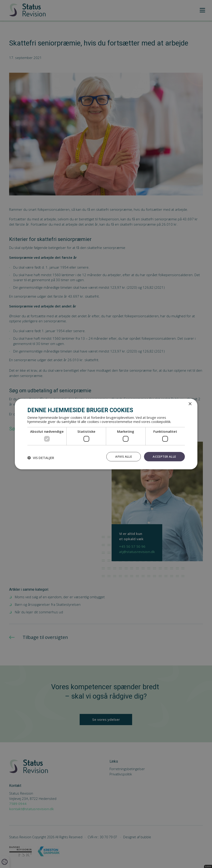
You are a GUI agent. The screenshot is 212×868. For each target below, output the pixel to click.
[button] (41, 458)
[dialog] (106, 434)
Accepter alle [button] (163, 456)
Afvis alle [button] (121, 456)
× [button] (190, 404)
